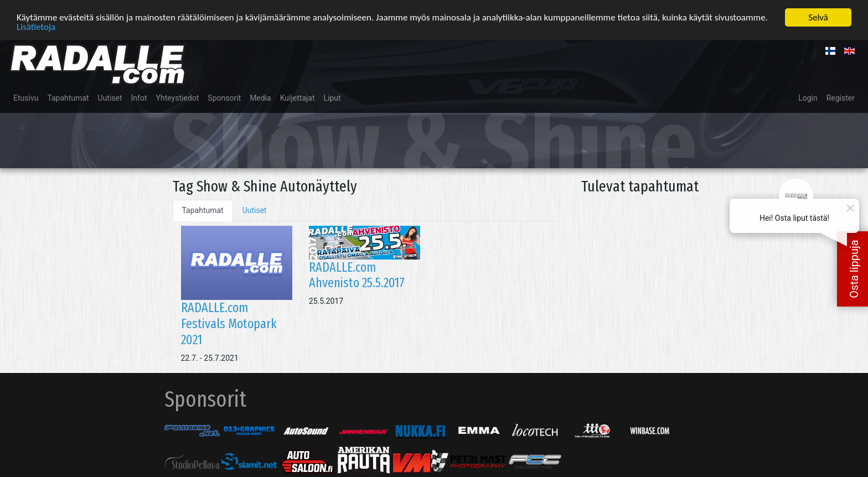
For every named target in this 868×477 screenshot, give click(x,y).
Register (841, 97)
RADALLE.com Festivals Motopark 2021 (229, 323)
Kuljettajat (298, 97)
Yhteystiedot (178, 97)
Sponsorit (224, 97)
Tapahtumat (68, 97)
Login (808, 97)
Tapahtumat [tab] (203, 210)
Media (260, 97)
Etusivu (26, 97)
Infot (139, 97)
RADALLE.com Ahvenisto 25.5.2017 (357, 275)
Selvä (818, 17)
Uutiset (110, 97)
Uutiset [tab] (255, 210)
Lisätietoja (36, 26)
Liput (332, 97)
